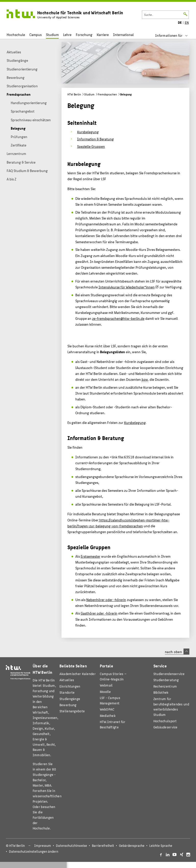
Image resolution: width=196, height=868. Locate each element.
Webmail (106, 685)
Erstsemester (90, 556)
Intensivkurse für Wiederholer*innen (127, 287)
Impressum (43, 846)
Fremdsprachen (107, 94)
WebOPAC (107, 709)
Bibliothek (161, 692)
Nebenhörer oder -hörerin (106, 600)
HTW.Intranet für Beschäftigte (113, 724)
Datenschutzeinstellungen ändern (34, 851)
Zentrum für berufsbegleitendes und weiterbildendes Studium (171, 707)
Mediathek (108, 716)
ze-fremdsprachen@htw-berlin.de (118, 318)
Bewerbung (68, 705)
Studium (52, 35)
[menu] (175, 35)
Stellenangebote (72, 711)
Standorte (67, 692)
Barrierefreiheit (103, 846)
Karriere (103, 35)
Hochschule (16, 35)
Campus (35, 35)
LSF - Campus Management (110, 700)
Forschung (84, 35)
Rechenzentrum (165, 686)
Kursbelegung (135, 422)
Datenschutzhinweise (71, 846)
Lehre (67, 35)
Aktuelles (67, 680)
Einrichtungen (70, 686)
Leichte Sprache (161, 846)
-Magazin (113, 676)
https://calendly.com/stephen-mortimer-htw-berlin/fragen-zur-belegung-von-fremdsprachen (118, 523)
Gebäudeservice (166, 727)
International (123, 35)
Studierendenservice (169, 674)
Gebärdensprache (132, 846)
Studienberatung (166, 680)
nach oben (177, 652)
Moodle (105, 692)
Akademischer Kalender (78, 674)
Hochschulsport (165, 721)
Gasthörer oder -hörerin (99, 613)
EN (187, 22)
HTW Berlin (74, 94)
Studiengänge (70, 699)
